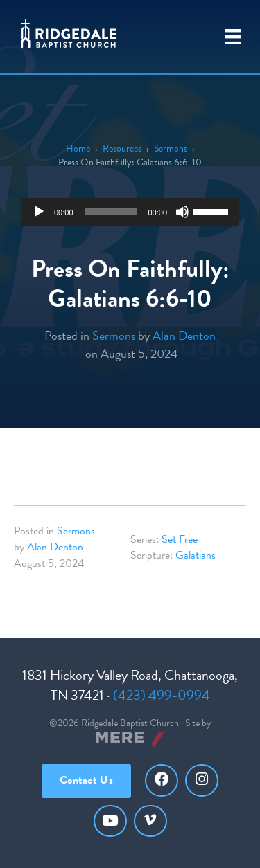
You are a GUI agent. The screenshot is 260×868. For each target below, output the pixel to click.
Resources (122, 148)
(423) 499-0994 (162, 695)
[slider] (111, 212)
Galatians (196, 555)
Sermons (171, 148)
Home (78, 148)
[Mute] (182, 212)
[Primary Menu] (233, 37)
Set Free (180, 539)
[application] (130, 212)
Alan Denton (184, 335)
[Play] (39, 212)
